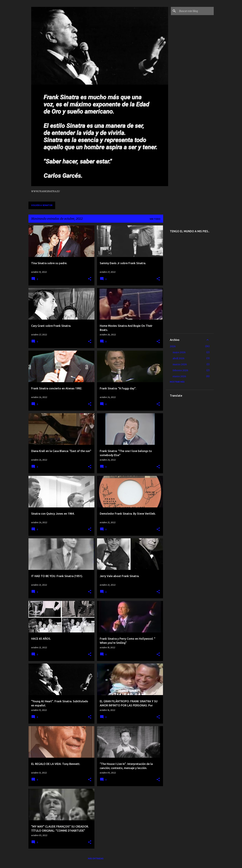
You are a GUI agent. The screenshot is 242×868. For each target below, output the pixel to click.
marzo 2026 (180, 364)
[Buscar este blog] (196, 11)
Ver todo (155, 219)
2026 (173, 346)
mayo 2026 (179, 352)
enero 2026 (179, 376)
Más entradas (96, 858)
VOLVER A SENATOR (42, 205)
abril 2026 (179, 358)
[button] (90, 279)
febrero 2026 (180, 370)
